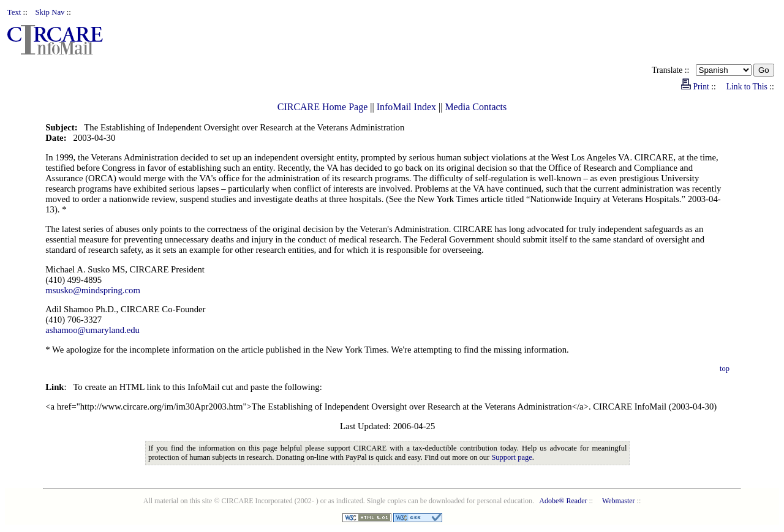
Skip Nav (50, 12)
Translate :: (673, 70)
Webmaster (619, 501)
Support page (511, 457)
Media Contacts (476, 107)
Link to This (747, 87)
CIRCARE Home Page (323, 107)
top (725, 369)
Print (701, 87)
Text (14, 12)
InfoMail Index (406, 107)
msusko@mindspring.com (93, 290)
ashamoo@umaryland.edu (92, 330)
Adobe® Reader (563, 501)
